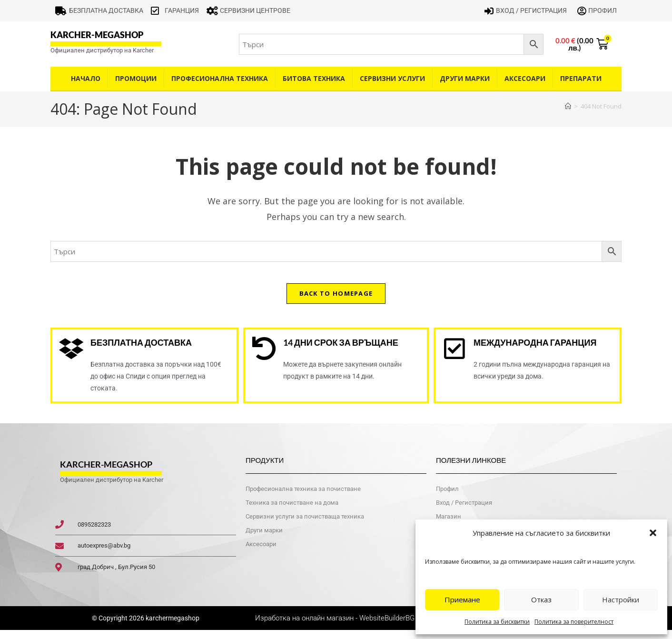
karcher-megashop (97, 35)
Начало (86, 78)
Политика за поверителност (574, 622)
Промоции (136, 78)
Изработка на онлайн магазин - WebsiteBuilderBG (336, 627)
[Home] (568, 106)
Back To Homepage (336, 300)
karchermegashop (172, 627)
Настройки (621, 599)
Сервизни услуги (392, 78)
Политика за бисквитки (497, 622)
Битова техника (314, 78)
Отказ (541, 599)
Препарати (581, 78)
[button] (653, 533)
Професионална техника (220, 78)
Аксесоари (525, 78)
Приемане (462, 599)
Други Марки (465, 78)
